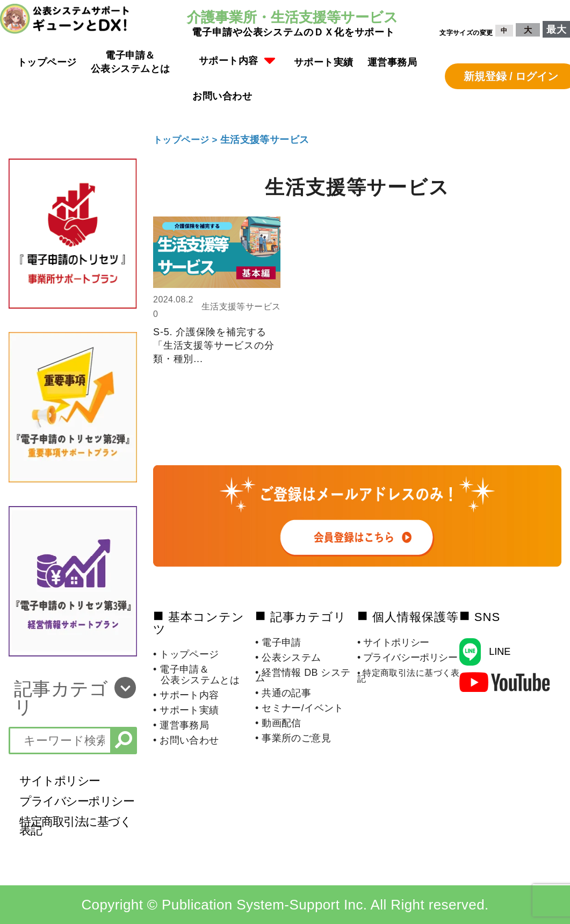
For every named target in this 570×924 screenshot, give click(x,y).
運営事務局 (392, 62)
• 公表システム (288, 658)
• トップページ (186, 654)
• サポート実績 (186, 710)
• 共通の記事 (283, 693)
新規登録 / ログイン (511, 76)
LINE (500, 652)
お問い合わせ (222, 96)
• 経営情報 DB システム (303, 675)
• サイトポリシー (393, 643)
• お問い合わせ (186, 740)
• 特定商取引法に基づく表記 (408, 676)
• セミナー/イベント (300, 708)
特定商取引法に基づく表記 (75, 826)
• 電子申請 (278, 643)
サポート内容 (237, 61)
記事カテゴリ (61, 698)
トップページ (47, 62)
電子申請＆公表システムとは (131, 62)
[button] (237, 62)
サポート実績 (324, 62)
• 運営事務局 (181, 725)
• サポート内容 (186, 695)
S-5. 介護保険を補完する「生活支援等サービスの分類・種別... (214, 345)
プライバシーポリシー (77, 801)
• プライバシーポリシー (407, 658)
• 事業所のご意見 (293, 738)
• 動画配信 (278, 723)
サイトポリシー (60, 781)
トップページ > (189, 140)
